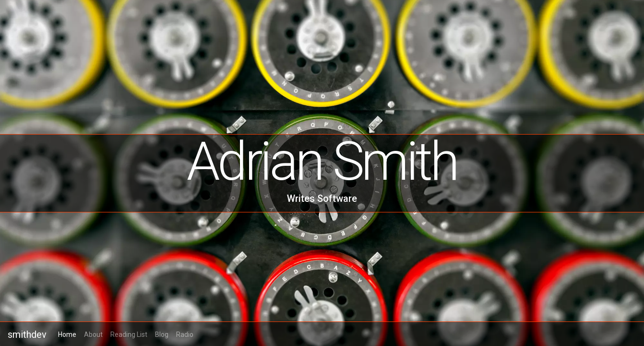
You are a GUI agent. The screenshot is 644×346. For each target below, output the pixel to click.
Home (67, 334)
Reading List (129, 334)
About (93, 334)
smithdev (27, 334)
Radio (185, 334)
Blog (162, 334)
